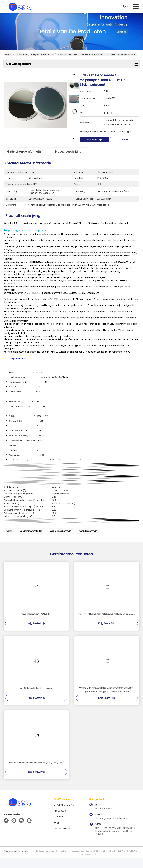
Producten (21, 55)
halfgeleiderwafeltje (30, 531)
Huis (8, 55)
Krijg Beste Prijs (95, 140)
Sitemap (23, 851)
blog (56, 822)
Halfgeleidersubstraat (42, 55)
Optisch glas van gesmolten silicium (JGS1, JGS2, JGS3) (36, 763)
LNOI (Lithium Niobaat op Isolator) (36, 688)
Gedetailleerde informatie (24, 152)
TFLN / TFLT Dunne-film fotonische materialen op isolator (107, 614)
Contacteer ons (63, 828)
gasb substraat (88, 531)
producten (60, 811)
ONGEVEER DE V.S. (64, 805)
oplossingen (61, 817)
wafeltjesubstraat (60, 531)
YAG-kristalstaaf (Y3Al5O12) (36, 614)
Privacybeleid (10, 851)
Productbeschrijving (68, 152)
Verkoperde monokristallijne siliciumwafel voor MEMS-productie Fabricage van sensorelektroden (107, 690)
